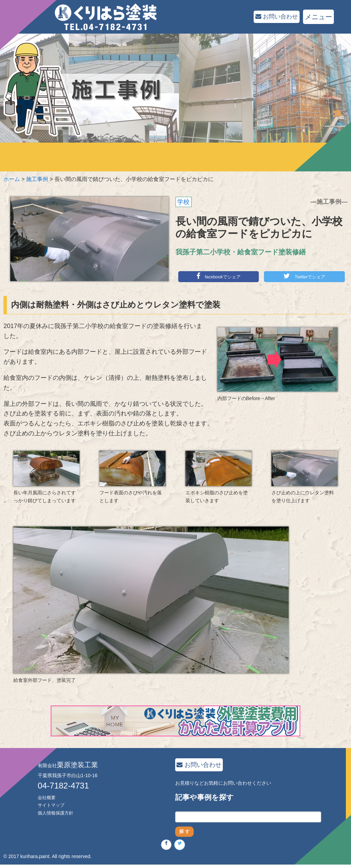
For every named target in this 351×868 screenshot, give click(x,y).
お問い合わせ (273, 17)
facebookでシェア (219, 276)
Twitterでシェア (304, 276)
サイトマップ (52, 806)
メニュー (318, 17)
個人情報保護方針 (57, 813)
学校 (183, 202)
